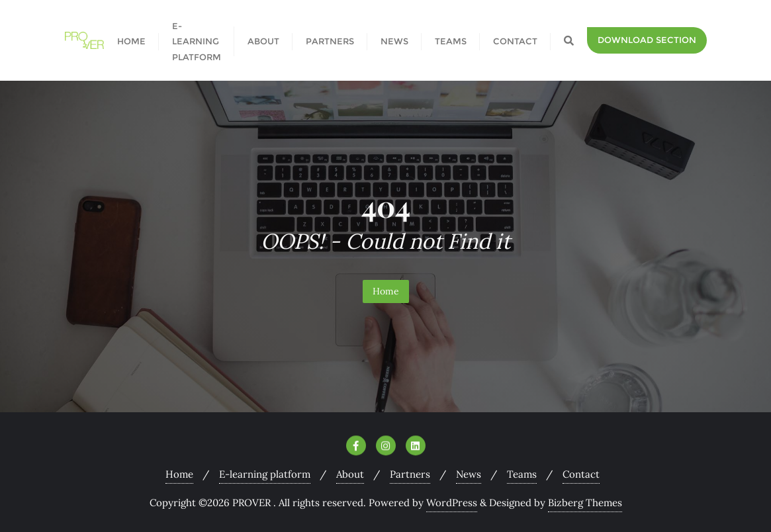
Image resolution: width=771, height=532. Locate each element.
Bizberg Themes (585, 503)
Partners (410, 474)
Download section (647, 40)
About (350, 474)
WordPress (452, 503)
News (469, 474)
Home (386, 291)
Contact (581, 474)
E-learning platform (265, 474)
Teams (522, 474)
